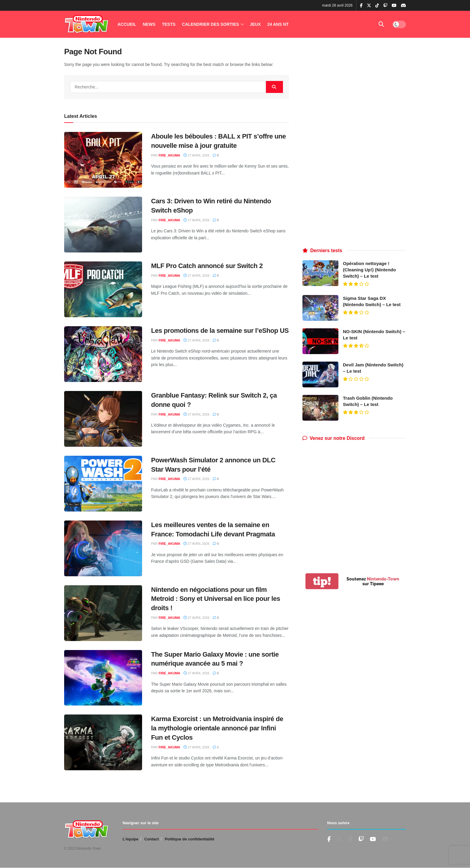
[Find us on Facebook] (329, 839)
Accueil (127, 24)
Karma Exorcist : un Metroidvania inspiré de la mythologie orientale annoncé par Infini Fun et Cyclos (217, 728)
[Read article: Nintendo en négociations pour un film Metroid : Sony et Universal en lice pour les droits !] (103, 613)
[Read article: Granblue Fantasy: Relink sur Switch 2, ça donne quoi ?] (103, 419)
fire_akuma (169, 155)
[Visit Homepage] (87, 24)
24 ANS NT (278, 24)
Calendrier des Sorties (210, 24)
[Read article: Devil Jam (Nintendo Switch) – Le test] (320, 374)
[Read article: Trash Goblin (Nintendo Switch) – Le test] (320, 408)
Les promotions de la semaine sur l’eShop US (220, 331)
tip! (322, 581)
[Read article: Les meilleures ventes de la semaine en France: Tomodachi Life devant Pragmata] (103, 548)
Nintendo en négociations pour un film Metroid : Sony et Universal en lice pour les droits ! (216, 599)
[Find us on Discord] (403, 6)
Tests (169, 24)
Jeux (255, 24)
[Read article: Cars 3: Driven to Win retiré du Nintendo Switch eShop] (103, 225)
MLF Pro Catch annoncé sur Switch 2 (207, 266)
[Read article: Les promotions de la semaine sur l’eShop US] (103, 354)
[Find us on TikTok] (377, 6)
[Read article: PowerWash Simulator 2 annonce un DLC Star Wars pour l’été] (103, 484)
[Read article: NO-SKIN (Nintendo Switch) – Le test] (320, 341)
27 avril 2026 (196, 155)
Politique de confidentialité (190, 839)
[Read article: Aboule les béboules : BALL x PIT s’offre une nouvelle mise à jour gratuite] (103, 160)
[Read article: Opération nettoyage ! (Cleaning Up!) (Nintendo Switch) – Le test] (320, 273)
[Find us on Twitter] (339, 839)
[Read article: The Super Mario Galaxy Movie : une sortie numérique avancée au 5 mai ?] (103, 678)
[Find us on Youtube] (361, 839)
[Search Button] (381, 24)
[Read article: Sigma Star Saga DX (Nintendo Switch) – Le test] (320, 308)
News (149, 24)
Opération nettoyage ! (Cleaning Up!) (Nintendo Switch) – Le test (369, 270)
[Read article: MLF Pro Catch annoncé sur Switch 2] (103, 289)
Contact (152, 839)
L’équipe (131, 839)
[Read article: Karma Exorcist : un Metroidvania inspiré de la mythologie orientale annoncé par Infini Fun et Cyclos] (103, 742)
